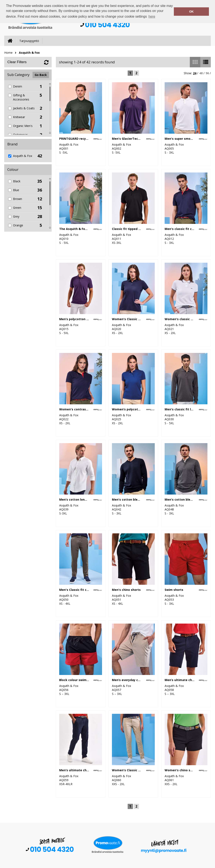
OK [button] (191, 12)
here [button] (152, 16)
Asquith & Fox (29, 53)
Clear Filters (17, 62)
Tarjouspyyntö (29, 41)
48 (201, 73)
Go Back (41, 75)
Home (8, 53)
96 (207, 73)
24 (195, 73)
